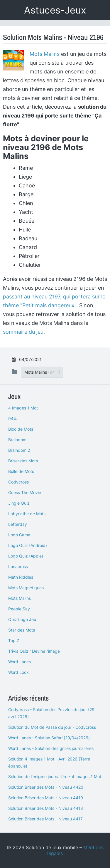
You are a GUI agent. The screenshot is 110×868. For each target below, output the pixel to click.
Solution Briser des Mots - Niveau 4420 (46, 787)
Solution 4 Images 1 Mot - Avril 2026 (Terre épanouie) (49, 762)
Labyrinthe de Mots (27, 514)
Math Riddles (21, 577)
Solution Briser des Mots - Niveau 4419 (46, 798)
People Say (19, 609)
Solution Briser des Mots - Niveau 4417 (45, 819)
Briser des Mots (23, 461)
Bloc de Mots (21, 429)
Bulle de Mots (21, 471)
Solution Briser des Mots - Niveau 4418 (46, 808)
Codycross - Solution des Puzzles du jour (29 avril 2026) (51, 713)
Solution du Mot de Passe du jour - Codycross (52, 727)
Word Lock (18, 672)
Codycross (18, 482)
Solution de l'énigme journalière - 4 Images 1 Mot (55, 777)
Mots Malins (45, 54)
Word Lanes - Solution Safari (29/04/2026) (49, 738)
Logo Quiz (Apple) (26, 556)
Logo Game (19, 535)
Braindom (17, 440)
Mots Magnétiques (26, 588)
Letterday (18, 524)
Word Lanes (20, 662)
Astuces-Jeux (55, 10)
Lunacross (18, 566)
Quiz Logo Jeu (22, 619)
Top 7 (14, 640)
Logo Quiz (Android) (28, 545)
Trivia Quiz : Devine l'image (34, 651)
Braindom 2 (19, 450)
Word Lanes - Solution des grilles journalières (51, 748)
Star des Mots (22, 630)
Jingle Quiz (19, 503)
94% (12, 418)
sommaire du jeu (23, 332)
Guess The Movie (25, 492)
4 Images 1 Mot (23, 408)
